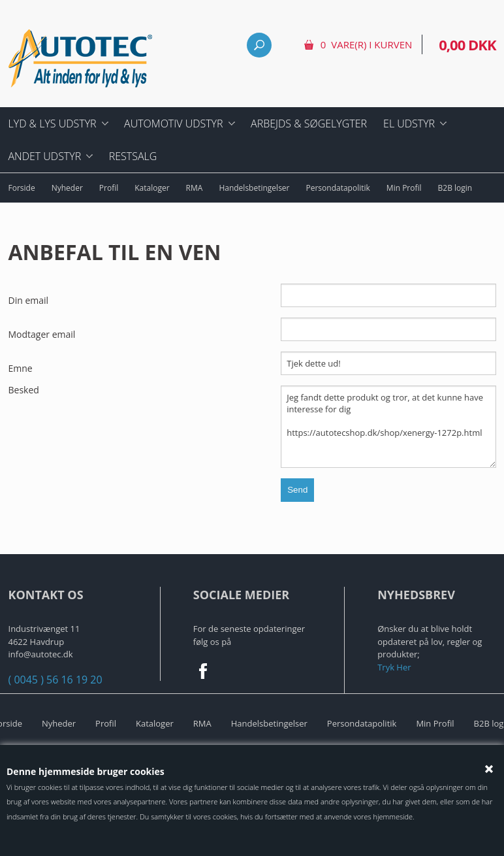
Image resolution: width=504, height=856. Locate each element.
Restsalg (133, 156)
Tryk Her (394, 667)
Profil (109, 188)
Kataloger (152, 188)
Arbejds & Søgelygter (309, 123)
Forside (22, 188)
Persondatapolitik (338, 188)
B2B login (455, 188)
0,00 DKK (467, 44)
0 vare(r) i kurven (366, 44)
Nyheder (67, 188)
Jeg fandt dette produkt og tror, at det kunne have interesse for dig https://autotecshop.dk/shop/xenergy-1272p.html (388, 427)
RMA (195, 188)
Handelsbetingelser (254, 188)
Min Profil (404, 188)
